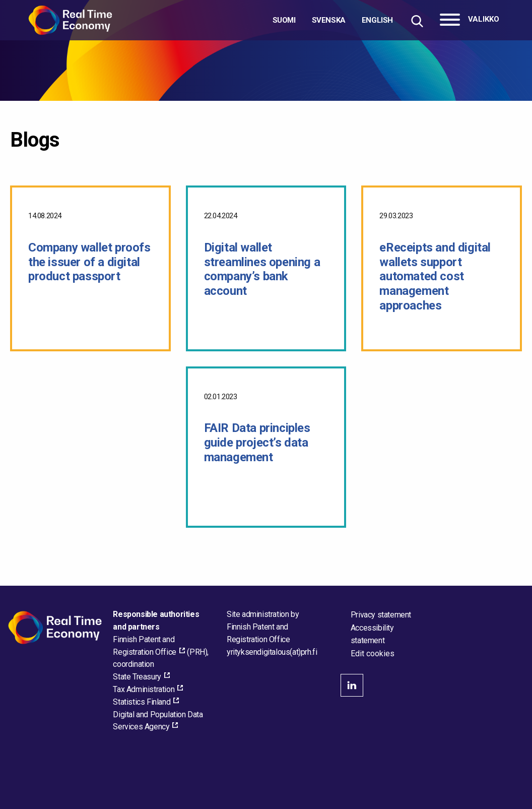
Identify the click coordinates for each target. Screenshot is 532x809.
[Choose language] (333, 20)
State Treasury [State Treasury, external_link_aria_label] (137, 677)
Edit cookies (373, 654)
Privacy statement (381, 615)
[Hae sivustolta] (417, 21)
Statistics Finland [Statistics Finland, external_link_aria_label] (142, 702)
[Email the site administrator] (272, 652)
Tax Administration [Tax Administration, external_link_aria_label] (144, 689)
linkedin (352, 685)
